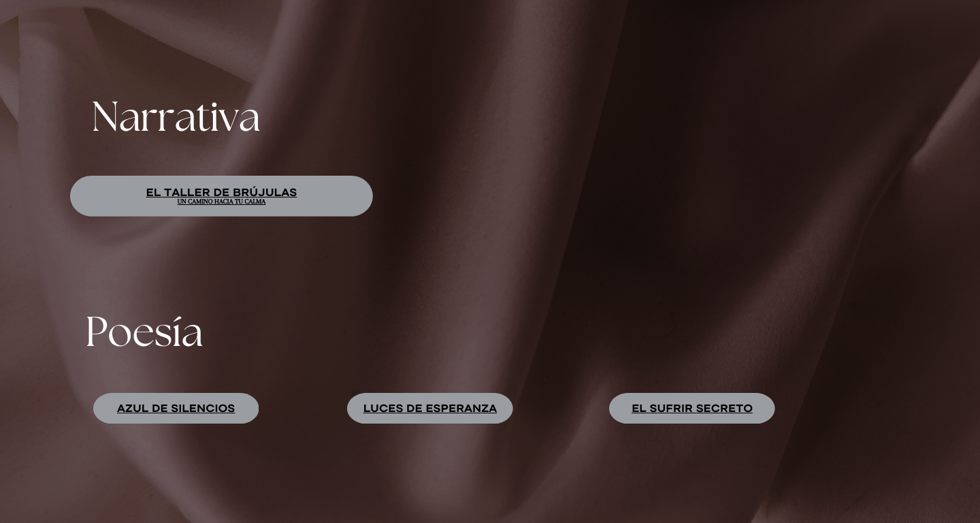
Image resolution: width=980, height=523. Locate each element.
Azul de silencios (176, 408)
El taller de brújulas (221, 192)
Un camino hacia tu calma (222, 202)
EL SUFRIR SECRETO (692, 408)
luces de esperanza (430, 408)
